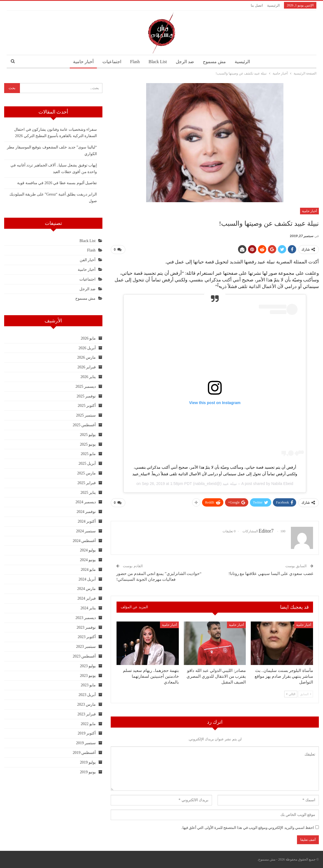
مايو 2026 (88, 338)
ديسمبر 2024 (86, 502)
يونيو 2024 (88, 560)
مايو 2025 (88, 454)
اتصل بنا (257, 5)
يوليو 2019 (88, 762)
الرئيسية (273, 5)
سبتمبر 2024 (86, 531)
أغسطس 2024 (84, 541)
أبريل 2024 (87, 579)
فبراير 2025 (87, 483)
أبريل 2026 (87, 348)
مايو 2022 (88, 724)
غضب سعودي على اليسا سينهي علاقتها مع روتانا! (271, 574)
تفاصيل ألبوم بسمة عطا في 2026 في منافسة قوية (57, 183)
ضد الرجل (186, 62)
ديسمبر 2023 (86, 618)
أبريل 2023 (87, 695)
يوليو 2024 (88, 550)
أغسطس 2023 (84, 656)
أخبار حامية (81, 62)
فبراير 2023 (87, 714)
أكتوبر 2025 (87, 406)
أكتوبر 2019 (87, 733)
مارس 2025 (87, 473)
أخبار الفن (88, 260)
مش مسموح (216, 62)
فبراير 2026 (87, 367)
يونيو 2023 (88, 676)
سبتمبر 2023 (86, 647)
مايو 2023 (88, 685)
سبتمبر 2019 (86, 743)
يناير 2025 (88, 493)
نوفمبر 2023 (86, 627)
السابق (306, 694)
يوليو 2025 (88, 435)
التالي (291, 694)
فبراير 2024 (87, 598)
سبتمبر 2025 (86, 415)
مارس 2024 (87, 589)
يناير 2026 (88, 377)
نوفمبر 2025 (86, 396)
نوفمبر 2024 (86, 512)
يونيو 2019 (88, 772)
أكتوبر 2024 (87, 521)
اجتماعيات (110, 62)
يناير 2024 (88, 608)
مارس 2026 (87, 357)
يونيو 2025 (88, 444)
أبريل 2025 (87, 463)
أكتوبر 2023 (87, 637)
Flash (134, 62)
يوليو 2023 (88, 666)
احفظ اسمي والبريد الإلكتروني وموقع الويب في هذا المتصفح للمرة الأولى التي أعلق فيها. (248, 828)
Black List (158, 62)
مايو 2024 (88, 570)
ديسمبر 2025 (86, 387)
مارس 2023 (87, 704)
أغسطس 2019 (84, 753)
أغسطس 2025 (84, 425)
